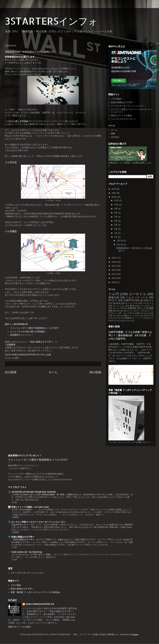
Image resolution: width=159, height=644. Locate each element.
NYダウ (113, 300)
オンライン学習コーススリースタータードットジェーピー (39, 522)
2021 (114, 193)
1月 (116, 237)
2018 (114, 262)
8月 (116, 213)
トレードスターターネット (124, 119)
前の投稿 (95, 372)
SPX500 (120, 311)
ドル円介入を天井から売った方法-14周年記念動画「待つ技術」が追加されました (47, 495)
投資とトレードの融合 (121, 115)
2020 (114, 197)
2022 (114, 189)
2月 (116, 233)
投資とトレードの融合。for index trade (30, 507)
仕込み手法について (20, 525)
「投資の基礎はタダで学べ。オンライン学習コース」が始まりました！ (42, 539)
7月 (116, 217)
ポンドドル (119, 306)
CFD (149, 316)
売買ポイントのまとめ (133, 316)
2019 (114, 258)
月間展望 (127, 318)
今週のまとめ (140, 313)
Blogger (135, 634)
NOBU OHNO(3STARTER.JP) (40, 604)
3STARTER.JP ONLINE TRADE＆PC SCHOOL (34, 492)
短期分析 (132, 308)
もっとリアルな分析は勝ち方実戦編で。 (29, 332)
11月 (117, 200)
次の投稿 (11, 372)
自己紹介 (115, 137)
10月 (117, 205)
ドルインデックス (137, 297)
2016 (114, 270)
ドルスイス (148, 303)
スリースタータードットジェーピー (128, 106)
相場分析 (114, 297)
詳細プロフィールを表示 (20, 627)
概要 (113, 134)
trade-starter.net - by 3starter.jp (27, 552)
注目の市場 (120, 321)
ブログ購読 (116, 99)
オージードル (132, 303)
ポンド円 (140, 311)
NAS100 (117, 303)
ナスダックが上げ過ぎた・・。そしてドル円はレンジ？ (36, 510)
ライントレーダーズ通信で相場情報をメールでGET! (34, 328)
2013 (114, 282)
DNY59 (110, 634)
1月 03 (120, 245)
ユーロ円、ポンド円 (122, 313)
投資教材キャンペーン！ (22, 335)
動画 (147, 318)
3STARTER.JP (21, 324)
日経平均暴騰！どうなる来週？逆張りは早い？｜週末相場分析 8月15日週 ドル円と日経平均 (130, 335)
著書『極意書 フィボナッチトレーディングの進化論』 (36, 592)
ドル (143, 308)
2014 (114, 278)
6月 (116, 221)
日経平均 (129, 300)
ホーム (53, 372)
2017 (114, 266)
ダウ (151, 300)
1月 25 (120, 241)
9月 (116, 209)
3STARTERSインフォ (51, 21)
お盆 (118, 316)
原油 (132, 306)
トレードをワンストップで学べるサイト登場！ (32, 555)
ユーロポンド (147, 306)
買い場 (130, 321)
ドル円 (15, 358)
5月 (116, 225)
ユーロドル (138, 294)
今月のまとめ (114, 318)
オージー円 (118, 308)
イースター (138, 318)
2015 (114, 274)
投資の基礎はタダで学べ (41, 342)
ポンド (130, 311)
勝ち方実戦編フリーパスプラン (30, 121)
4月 (116, 229)
